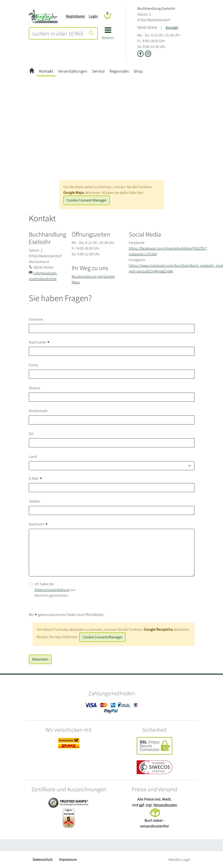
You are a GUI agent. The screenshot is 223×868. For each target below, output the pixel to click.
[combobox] (58, 33)
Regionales (119, 71)
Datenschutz (43, 860)
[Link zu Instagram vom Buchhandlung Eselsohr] (148, 54)
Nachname (39, 342)
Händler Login (179, 860)
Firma (33, 365)
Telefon (35, 501)
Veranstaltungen (73, 71)
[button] (108, 35)
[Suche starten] (92, 33)
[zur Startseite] (32, 71)
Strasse (35, 388)
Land (33, 457)
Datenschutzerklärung (52, 590)
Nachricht (38, 524)
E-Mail (36, 479)
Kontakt (172, 28)
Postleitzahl (38, 411)
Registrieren (75, 16)
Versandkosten (165, 805)
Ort (31, 434)
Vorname (36, 319)
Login (93, 16)
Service (98, 71)
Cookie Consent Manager (87, 200)
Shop (138, 71)
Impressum (68, 860)
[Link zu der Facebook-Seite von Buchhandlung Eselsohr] (141, 54)
